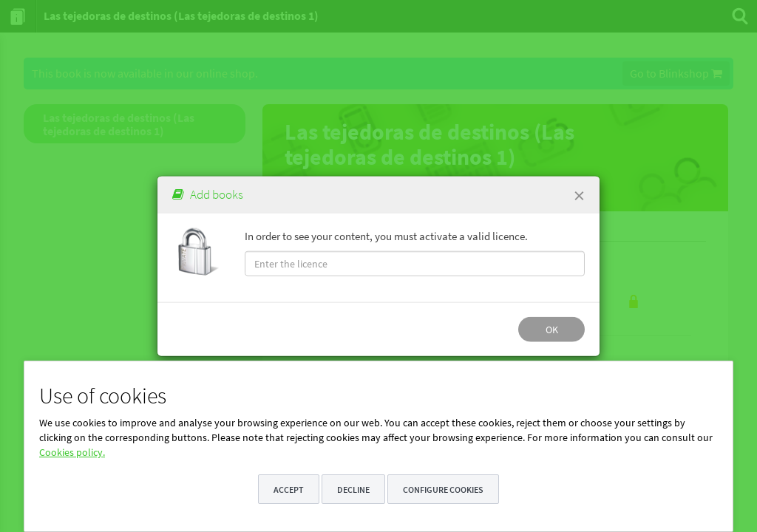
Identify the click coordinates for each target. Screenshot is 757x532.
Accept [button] (289, 490)
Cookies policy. (72, 452)
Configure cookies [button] (443, 490)
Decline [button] (353, 490)
